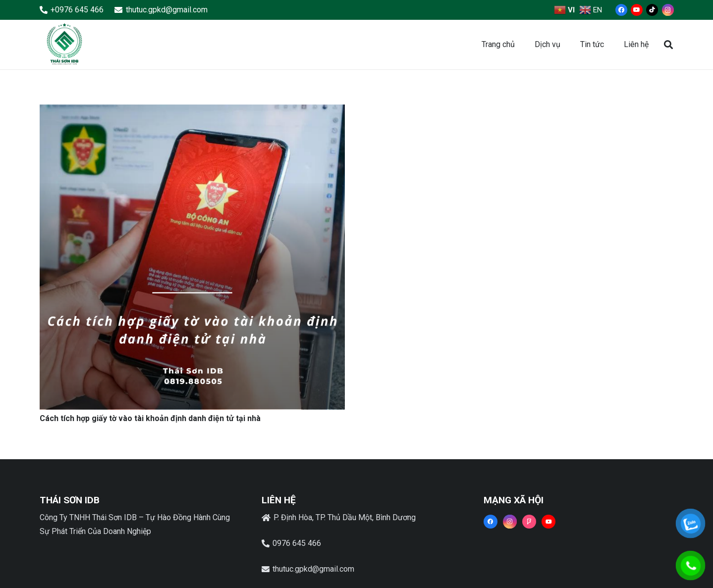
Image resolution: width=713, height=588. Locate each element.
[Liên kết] (64, 45)
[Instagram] (668, 10)
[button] (668, 45)
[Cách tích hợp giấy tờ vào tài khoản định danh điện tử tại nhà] (192, 111)
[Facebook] (621, 10)
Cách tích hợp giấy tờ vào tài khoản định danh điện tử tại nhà (150, 418)
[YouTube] (637, 10)
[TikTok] (652, 10)
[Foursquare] (529, 522)
